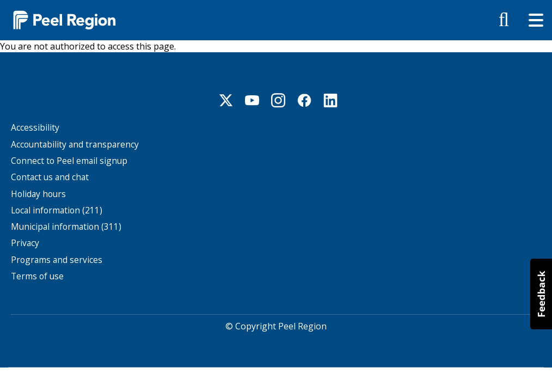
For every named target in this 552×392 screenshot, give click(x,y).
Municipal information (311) (66, 227)
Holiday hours (38, 194)
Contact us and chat (50, 177)
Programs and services (57, 260)
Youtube (252, 100)
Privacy (25, 243)
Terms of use (37, 276)
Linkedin (330, 100)
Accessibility (35, 128)
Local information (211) (57, 210)
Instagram (278, 100)
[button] (541, 294)
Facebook (304, 100)
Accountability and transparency (75, 145)
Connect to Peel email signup (69, 161)
